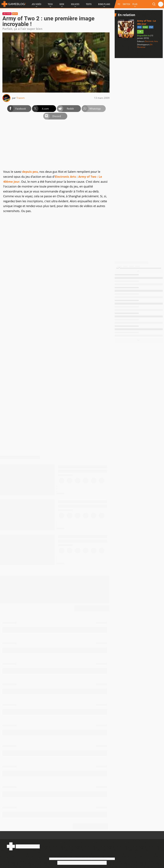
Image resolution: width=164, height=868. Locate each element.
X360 (145, 27)
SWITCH (126, 4)
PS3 (139, 27)
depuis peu (30, 172)
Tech (50, 4)
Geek (62, 4)
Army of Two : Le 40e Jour (146, 22)
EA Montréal (145, 46)
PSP (151, 27)
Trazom (20, 98)
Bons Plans (104, 4)
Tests (89, 4)
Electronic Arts (65, 177)
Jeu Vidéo (36, 4)
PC (119, 4)
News (15, 14)
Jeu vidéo (7, 14)
